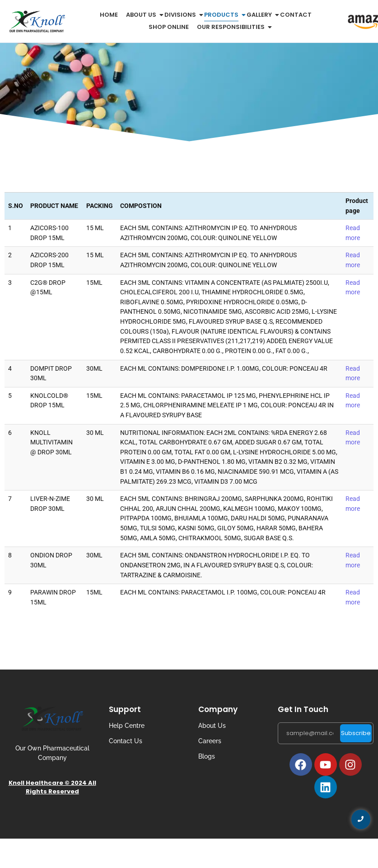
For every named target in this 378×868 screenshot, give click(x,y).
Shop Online (169, 27)
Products (223, 15)
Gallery (261, 15)
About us (143, 15)
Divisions (182, 15)
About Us (212, 726)
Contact (296, 15)
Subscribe (356, 733)
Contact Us (126, 741)
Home (109, 15)
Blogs (207, 756)
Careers (210, 741)
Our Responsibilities (232, 27)
